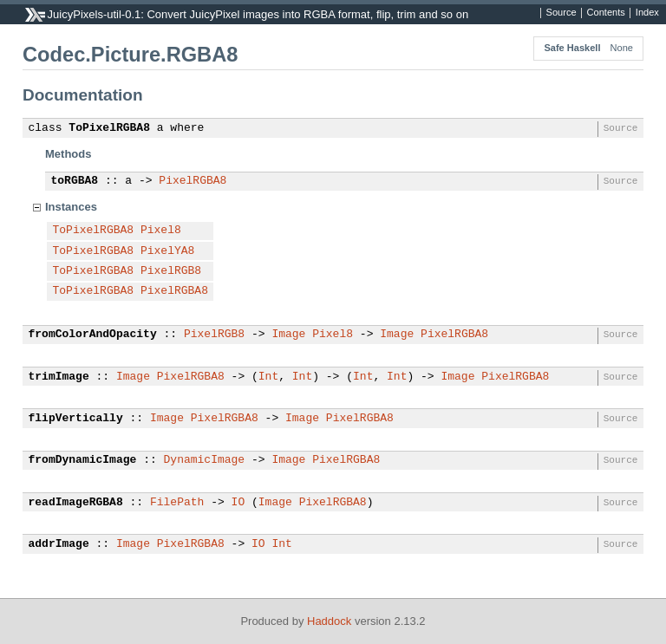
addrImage (59, 544)
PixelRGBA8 (193, 181)
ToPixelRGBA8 (109, 128)
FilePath (177, 503)
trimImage (59, 377)
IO (238, 503)
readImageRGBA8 (76, 503)
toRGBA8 (75, 181)
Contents (606, 13)
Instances (71, 207)
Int (268, 377)
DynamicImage (205, 460)
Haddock (329, 621)
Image (288, 335)
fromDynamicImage (83, 460)
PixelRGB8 (171, 271)
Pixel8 (161, 231)
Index (647, 13)
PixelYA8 (167, 251)
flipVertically (76, 419)
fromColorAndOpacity (93, 335)
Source (562, 13)
